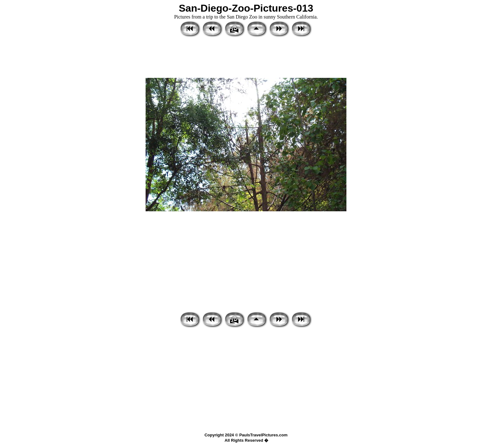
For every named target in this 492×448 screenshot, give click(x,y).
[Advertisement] (246, 58)
